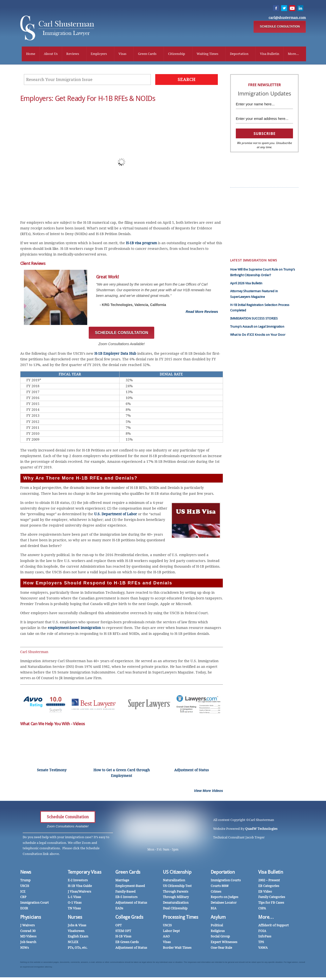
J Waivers (27, 926)
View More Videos (208, 791)
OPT (119, 926)
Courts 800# (220, 887)
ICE (23, 892)
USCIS (25, 887)
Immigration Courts (226, 881)
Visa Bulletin (270, 54)
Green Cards (147, 54)
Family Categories (272, 898)
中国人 (239, 212)
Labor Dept (171, 932)
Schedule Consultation (68, 818)
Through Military (176, 898)
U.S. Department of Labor (116, 515)
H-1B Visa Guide (80, 887)
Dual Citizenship (175, 909)
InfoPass (265, 223)
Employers (99, 54)
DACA (263, 246)
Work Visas (241, 218)
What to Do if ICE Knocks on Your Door (258, 335)
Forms (238, 240)
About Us (51, 54)
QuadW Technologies (261, 829)
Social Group (220, 937)
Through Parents (176, 892)
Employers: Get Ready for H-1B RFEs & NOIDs (88, 99)
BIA (214, 909)
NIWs (25, 948)
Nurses (264, 234)
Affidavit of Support (274, 926)
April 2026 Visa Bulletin (246, 284)
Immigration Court (34, 903)
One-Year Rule (221, 948)
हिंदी (236, 207)
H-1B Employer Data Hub (115, 354)
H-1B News (266, 212)
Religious (218, 932)
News (26, 873)
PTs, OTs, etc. (78, 948)
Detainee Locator (224, 903)
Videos (239, 223)
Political (217, 926)
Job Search (28, 943)
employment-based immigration (74, 628)
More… (266, 918)
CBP (23, 898)
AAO (166, 937)
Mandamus (267, 240)
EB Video (265, 892)
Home (31, 54)
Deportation (239, 54)
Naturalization (174, 881)
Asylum (218, 918)
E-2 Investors (78, 881)
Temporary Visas (85, 873)
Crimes (216, 892)
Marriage (240, 234)
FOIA (262, 932)
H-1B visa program (141, 244)
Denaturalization (176, 903)
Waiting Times (207, 54)
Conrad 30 (28, 932)
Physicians (266, 229)
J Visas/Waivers (79, 892)
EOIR (24, 909)
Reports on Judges (224, 898)
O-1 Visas (75, 903)
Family (238, 246)
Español (240, 201)
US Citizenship (177, 873)
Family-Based (125, 892)
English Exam (78, 937)
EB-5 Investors (126, 898)
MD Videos (28, 937)
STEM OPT (123, 932)
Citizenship (177, 54)
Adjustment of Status (131, 903)
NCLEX (73, 943)
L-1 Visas (74, 898)
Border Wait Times (177, 948)
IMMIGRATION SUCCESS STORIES (254, 319)
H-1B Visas (123, 937)
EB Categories (269, 887)
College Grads (129, 918)
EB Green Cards (270, 207)
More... (293, 54)
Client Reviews (269, 201)
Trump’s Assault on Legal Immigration (257, 327)
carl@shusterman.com (287, 18)
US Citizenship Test (177, 887)
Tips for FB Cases (271, 903)
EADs (119, 909)
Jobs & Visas (77, 926)
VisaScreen (76, 932)
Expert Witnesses (224, 943)
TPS (261, 943)
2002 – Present (269, 881)
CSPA (262, 218)
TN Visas (74, 909)
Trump (239, 196)
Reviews (73, 54)
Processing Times (180, 918)
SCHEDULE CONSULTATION (280, 27)
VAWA (263, 948)
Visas (122, 54)
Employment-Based (130, 887)
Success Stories (270, 196)
